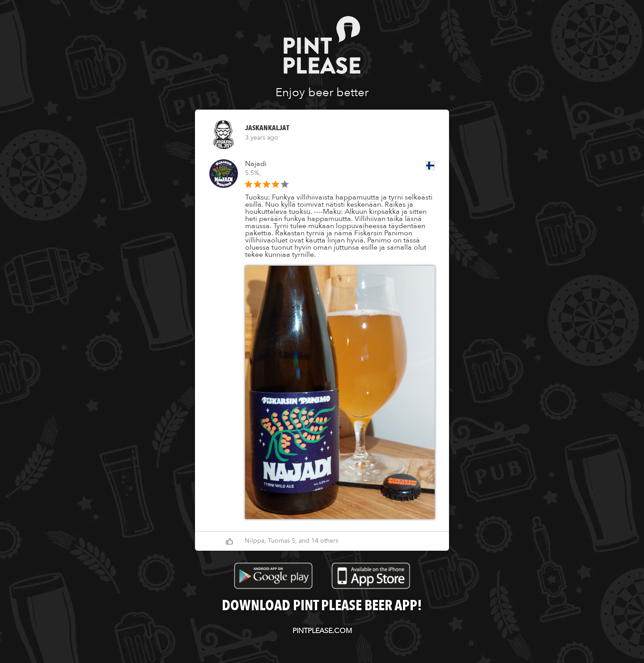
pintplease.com (322, 631)
